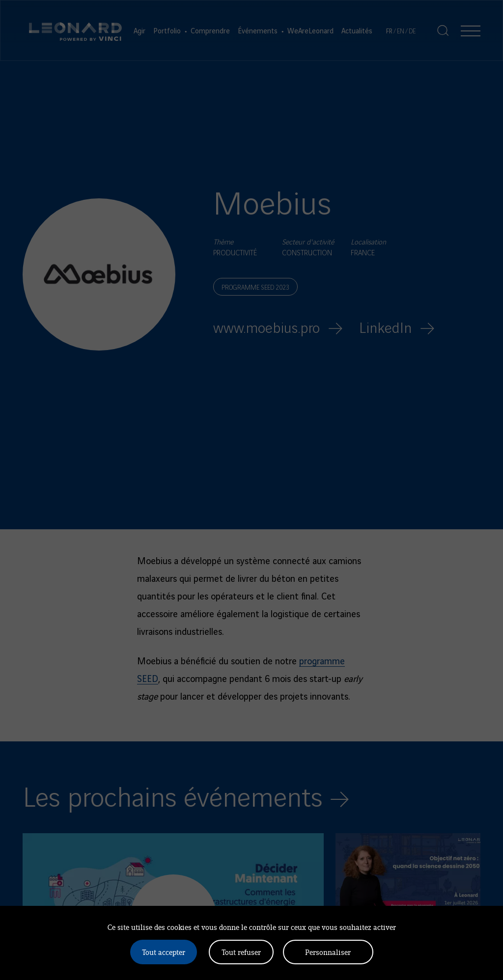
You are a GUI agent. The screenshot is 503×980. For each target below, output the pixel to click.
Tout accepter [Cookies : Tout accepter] (164, 952)
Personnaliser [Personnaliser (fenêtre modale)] (328, 952)
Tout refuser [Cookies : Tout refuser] (241, 952)
